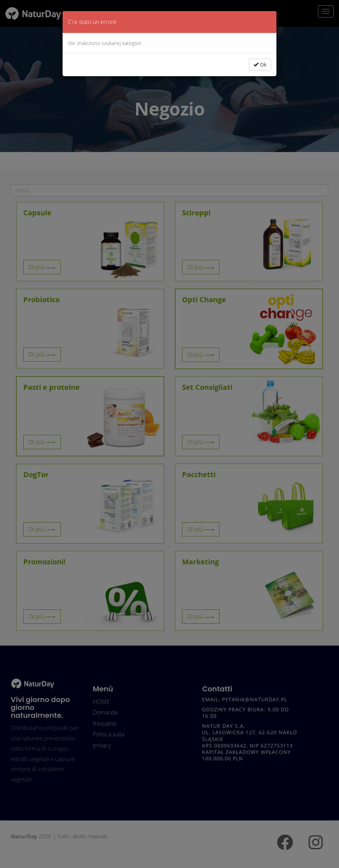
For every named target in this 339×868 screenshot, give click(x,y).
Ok (260, 65)
